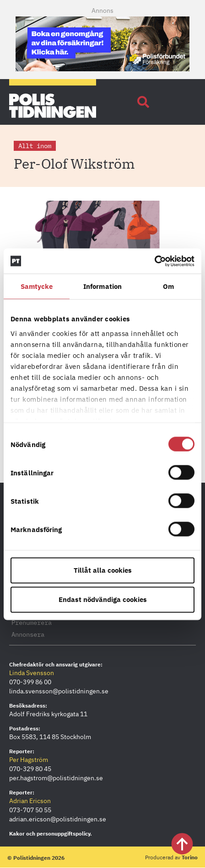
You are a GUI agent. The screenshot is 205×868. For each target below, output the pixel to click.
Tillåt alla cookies (103, 570)
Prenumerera (32, 623)
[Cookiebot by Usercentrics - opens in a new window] (154, 261)
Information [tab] (102, 286)
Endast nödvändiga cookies (103, 599)
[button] (143, 102)
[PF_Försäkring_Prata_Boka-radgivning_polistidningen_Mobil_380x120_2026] (102, 69)
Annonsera (28, 634)
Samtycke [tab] (37, 286)
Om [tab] (168, 286)
